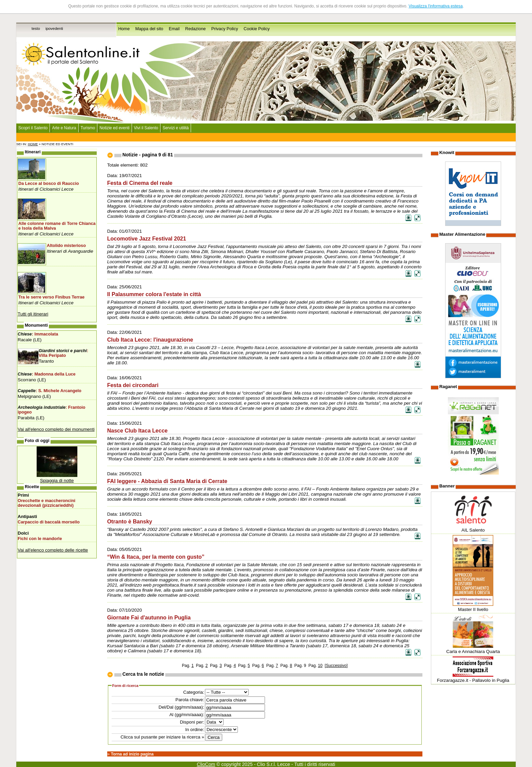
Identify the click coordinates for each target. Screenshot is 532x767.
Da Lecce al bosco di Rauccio (49, 184)
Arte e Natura (64, 128)
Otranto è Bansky (130, 521)
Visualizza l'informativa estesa (435, 6)
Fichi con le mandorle (40, 539)
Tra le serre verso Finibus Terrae (51, 297)
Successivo (336, 666)
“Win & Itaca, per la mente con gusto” (156, 557)
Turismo (88, 128)
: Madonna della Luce (47, 374)
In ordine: (195, 730)
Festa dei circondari (133, 385)
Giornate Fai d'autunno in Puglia (149, 617)
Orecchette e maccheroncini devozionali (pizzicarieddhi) (46, 503)
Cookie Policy (257, 29)
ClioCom (206, 764)
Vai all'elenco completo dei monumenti (56, 429)
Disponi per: (192, 722)
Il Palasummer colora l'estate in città (154, 294)
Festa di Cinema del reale (140, 183)
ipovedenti (54, 28)
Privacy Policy (225, 29)
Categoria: (194, 692)
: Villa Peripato (63, 353)
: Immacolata (38, 334)
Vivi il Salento (146, 128)
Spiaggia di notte (57, 481)
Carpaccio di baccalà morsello (49, 522)
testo (36, 28)
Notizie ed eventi (114, 128)
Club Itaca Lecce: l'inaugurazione (150, 340)
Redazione (196, 29)
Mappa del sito (149, 29)
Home (124, 29)
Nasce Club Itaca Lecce (137, 430)
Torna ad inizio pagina (132, 754)
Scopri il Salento (33, 128)
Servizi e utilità (176, 128)
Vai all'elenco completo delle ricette (53, 550)
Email (174, 29)
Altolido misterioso (66, 246)
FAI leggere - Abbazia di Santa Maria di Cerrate (167, 481)
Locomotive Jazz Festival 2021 (147, 238)
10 (320, 666)
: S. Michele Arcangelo (50, 391)
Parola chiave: (190, 700)
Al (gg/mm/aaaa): (187, 715)
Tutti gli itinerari (33, 314)
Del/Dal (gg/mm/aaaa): (181, 707)
